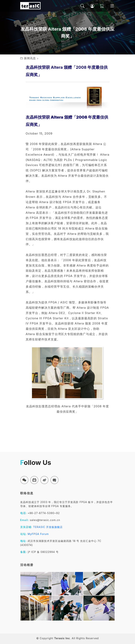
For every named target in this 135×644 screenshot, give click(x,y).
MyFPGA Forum (38, 534)
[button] (24, 480)
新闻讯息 (30, 58)
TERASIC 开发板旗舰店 (48, 527)
